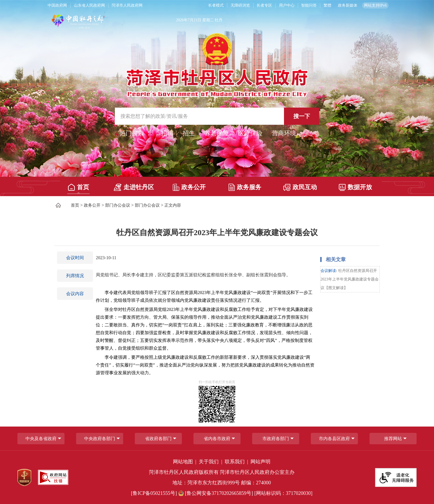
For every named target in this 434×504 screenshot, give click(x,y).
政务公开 (189, 187)
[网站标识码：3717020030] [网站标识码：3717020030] (283, 493)
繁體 (327, 5)
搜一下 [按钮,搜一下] (302, 116)
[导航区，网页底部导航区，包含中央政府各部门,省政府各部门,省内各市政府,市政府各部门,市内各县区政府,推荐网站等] (217, 438)
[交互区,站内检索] (217, 116)
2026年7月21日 (189, 20)
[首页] (78, 185)
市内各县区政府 (334, 439)
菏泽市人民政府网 (127, 5)
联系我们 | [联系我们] (237, 462)
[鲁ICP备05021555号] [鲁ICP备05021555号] (154, 493)
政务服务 (245, 187)
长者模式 (216, 5)
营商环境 (284, 133)
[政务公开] (189, 185)
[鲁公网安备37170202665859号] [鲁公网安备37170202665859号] (216, 493)
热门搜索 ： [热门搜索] (136, 133)
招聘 (167, 133)
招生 (189, 133)
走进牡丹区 (134, 187)
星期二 (208, 20)
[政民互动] (300, 185)
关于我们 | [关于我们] (211, 462)
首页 (78, 187)
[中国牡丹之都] (100, 23)
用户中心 (287, 5)
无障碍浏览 (240, 5)
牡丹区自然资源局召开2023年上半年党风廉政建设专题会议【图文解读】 (350, 279)
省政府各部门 (158, 439)
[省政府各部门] (158, 439)
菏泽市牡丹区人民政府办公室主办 (257, 472)
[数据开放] (356, 185)
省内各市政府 (217, 439)
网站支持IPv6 (375, 5)
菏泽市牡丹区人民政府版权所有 (184, 472)
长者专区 (264, 5)
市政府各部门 (276, 439)
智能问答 (309, 5)
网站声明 (260, 462)
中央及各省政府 (41, 439)
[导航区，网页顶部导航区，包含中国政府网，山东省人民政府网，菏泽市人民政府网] (123, 6)
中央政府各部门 (100, 439)
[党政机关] (24, 477)
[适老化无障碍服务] (396, 477)
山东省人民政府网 (89, 5)
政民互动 (300, 187)
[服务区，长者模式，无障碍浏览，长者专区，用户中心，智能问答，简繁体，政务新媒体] (294, 6)
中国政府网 (57, 5)
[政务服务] (245, 185)
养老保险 (216, 133)
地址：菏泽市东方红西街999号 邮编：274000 (222, 483)
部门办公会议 (118, 205)
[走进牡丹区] (134, 185)
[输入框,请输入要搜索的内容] (217, 116)
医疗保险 (250, 133)
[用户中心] (287, 6)
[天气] (278, 23)
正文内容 (173, 205)
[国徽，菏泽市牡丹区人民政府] (217, 65)
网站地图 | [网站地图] (185, 462)
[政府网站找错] (53, 477)
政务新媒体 (348, 5)
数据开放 (355, 187)
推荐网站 (393, 439)
